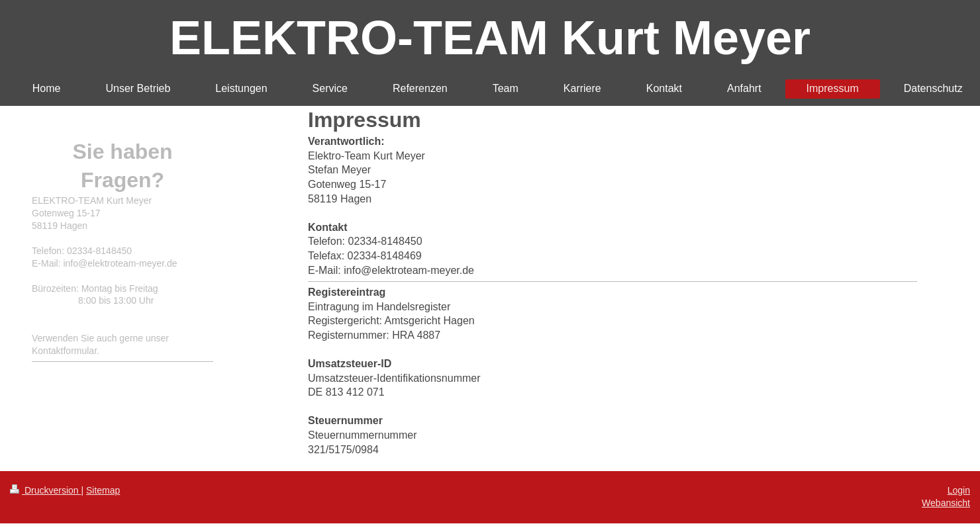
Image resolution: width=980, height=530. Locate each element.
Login (959, 490)
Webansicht (946, 503)
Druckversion (45, 490)
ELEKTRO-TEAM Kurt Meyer (490, 38)
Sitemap (103, 490)
